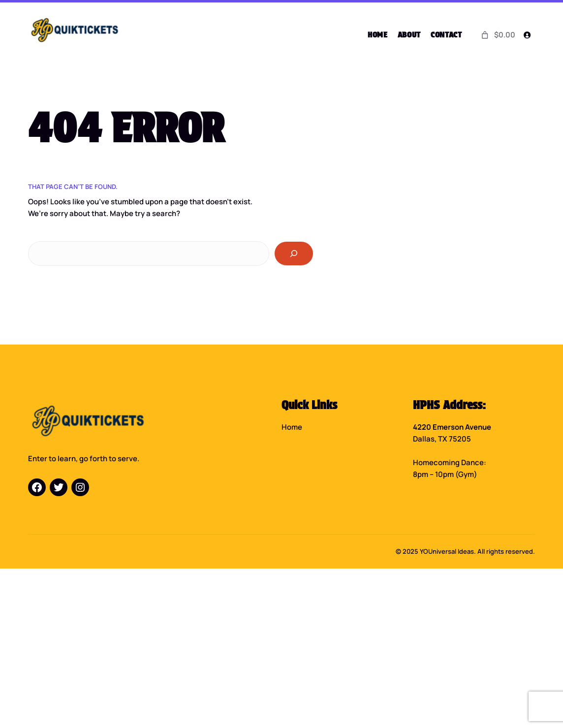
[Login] (527, 35)
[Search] (294, 253)
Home (292, 426)
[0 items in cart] (497, 35)
